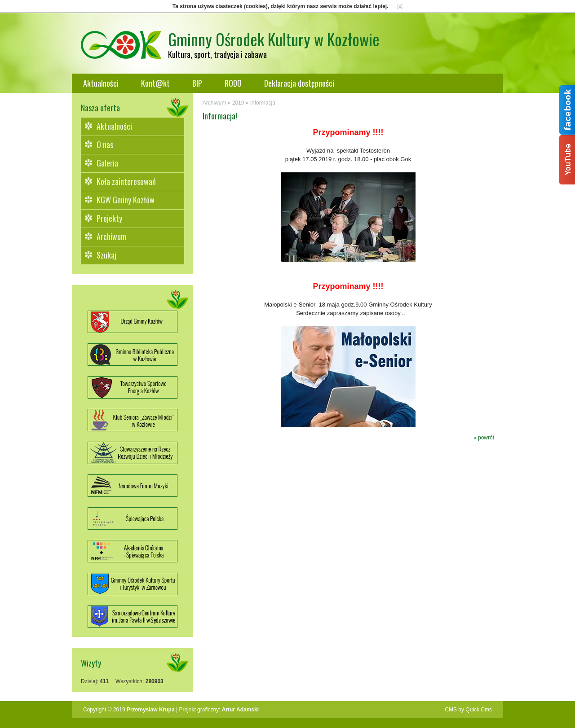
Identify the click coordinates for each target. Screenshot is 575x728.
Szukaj (106, 255)
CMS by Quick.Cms (468, 710)
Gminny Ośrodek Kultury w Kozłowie (274, 39)
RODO (233, 83)
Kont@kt (155, 83)
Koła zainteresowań (126, 181)
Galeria (107, 163)
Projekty (109, 218)
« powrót (484, 438)
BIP (197, 83)
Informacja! (263, 103)
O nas (105, 145)
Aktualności (101, 83)
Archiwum (111, 237)
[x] (400, 6)
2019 (238, 103)
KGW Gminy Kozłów (126, 200)
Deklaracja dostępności (299, 83)
